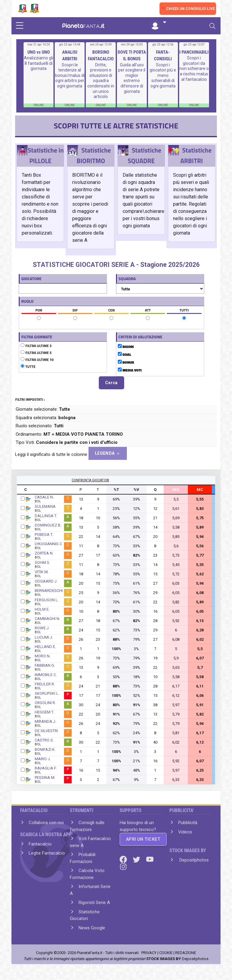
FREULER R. (45, 684)
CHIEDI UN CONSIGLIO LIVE (190, 9)
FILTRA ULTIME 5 (36, 353)
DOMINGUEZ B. (48, 525)
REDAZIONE (186, 953)
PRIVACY (149, 953)
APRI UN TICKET (143, 839)
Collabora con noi (46, 823)
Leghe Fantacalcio (47, 853)
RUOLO (27, 301)
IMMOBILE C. (46, 675)
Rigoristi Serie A (94, 903)
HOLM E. (42, 609)
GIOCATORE (31, 279)
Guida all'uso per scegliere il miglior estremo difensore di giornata (132, 78)
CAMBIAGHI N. (47, 619)
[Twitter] (137, 859)
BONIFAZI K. (45, 749)
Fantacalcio (40, 844)
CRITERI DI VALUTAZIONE (140, 337)
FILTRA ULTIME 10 (37, 360)
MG (176, 490)
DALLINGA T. (46, 516)
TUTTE (28, 367)
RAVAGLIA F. (46, 768)
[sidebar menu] (20, 26)
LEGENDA (108, 453)
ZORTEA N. (44, 553)
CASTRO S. (44, 740)
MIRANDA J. (45, 721)
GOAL (124, 355)
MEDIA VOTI (130, 370)
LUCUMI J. (44, 637)
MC (200, 490)
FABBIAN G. (45, 665)
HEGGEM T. (44, 712)
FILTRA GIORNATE (37, 337)
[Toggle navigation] (212, 26)
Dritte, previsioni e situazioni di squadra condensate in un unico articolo (101, 81)
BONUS (126, 362)
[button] (158, 23)
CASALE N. (44, 497)
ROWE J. (42, 628)
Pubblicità (188, 823)
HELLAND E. (45, 647)
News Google (92, 928)
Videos (185, 832)
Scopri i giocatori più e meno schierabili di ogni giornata (163, 75)
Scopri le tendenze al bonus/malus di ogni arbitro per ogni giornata (70, 75)
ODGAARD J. (46, 581)
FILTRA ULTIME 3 (36, 346)
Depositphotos (193, 860)
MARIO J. (43, 759)
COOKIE (166, 953)
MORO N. (43, 656)
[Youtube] (150, 859)
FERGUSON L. (47, 600)
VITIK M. (42, 572)
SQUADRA (127, 279)
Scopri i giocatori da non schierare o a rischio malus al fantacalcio (194, 68)
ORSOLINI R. (45, 703)
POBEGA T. (44, 534)
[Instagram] (123, 866)
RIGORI (126, 347)
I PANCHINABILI (194, 52)
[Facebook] (124, 859)
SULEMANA (45, 506)
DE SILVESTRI (46, 731)
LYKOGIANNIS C (48, 544)
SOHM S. (42, 563)
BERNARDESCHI (49, 591)
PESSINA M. (45, 778)
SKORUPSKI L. (47, 693)
